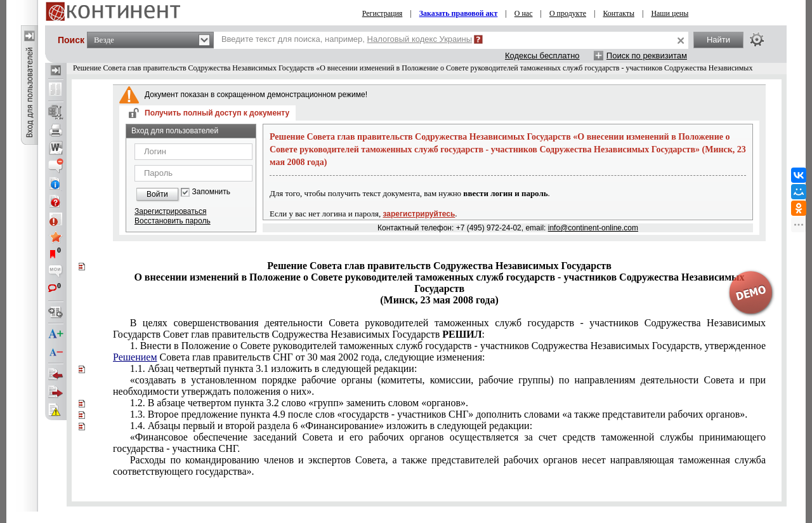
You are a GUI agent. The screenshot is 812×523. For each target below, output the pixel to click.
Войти (157, 194)
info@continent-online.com (593, 228)
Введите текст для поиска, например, (347, 39)
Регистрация (383, 13)
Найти (718, 40)
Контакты (619, 13)
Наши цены (670, 13)
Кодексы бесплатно (542, 56)
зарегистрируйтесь (419, 214)
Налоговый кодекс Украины (420, 39)
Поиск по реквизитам (647, 56)
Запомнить (211, 192)
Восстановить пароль (173, 221)
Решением (135, 357)
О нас (524, 13)
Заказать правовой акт (459, 13)
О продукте (568, 13)
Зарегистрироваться (170, 211)
